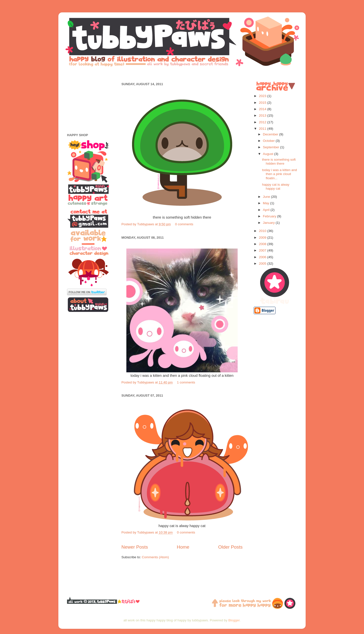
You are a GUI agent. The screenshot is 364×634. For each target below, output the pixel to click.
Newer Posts (135, 547)
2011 (263, 129)
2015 (263, 103)
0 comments (184, 224)
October (269, 141)
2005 (263, 264)
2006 (263, 257)
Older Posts (230, 547)
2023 (263, 96)
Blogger (234, 620)
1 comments (186, 382)
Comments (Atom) (156, 557)
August (269, 154)
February (270, 216)
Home (183, 547)
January (269, 223)
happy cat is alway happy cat (276, 187)
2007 (263, 250)
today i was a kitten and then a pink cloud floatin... (280, 174)
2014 (263, 109)
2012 (263, 122)
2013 (263, 115)
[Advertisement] (182, 74)
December (271, 134)
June (267, 197)
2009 (263, 238)
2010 (263, 231)
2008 (263, 244)
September (272, 147)
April (267, 210)
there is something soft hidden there (279, 162)
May (266, 203)
